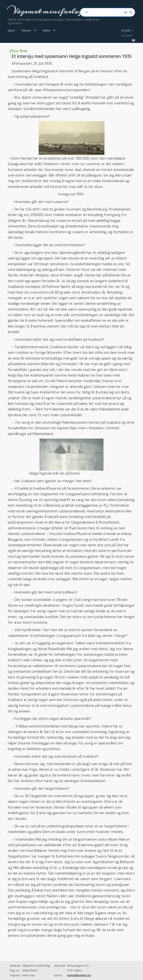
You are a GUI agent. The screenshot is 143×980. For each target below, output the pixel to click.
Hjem (11, 30)
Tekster (26, 30)
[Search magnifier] (131, 12)
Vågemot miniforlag (47, 11)
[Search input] (103, 12)
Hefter (46, 30)
